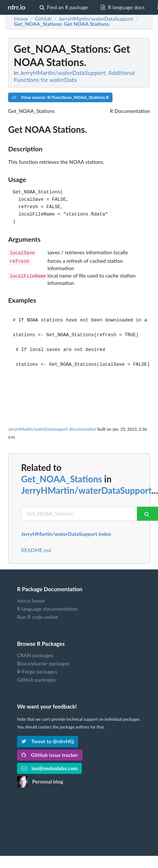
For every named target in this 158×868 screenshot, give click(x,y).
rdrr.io (16, 7)
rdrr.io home (31, 600)
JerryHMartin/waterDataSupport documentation (52, 428)
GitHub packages (36, 679)
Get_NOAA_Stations (62, 478)
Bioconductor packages (43, 663)
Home (21, 19)
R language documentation (47, 608)
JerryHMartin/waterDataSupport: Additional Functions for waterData (74, 76)
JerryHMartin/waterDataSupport (86, 490)
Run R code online (38, 616)
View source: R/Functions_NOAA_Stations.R (60, 97)
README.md (36, 550)
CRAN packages (35, 655)
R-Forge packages (37, 671)
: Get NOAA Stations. (62, 24)
